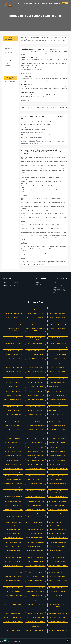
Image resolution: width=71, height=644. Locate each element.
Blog (37, 288)
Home (38, 282)
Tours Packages (27, 3)
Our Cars (37, 3)
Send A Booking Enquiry (10, 78)
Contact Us (39, 290)
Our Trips (39, 284)
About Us (39, 286)
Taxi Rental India (17, 641)
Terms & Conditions (60, 642)
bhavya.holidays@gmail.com (60, 285)
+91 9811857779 (57, 282)
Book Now (65, 3)
